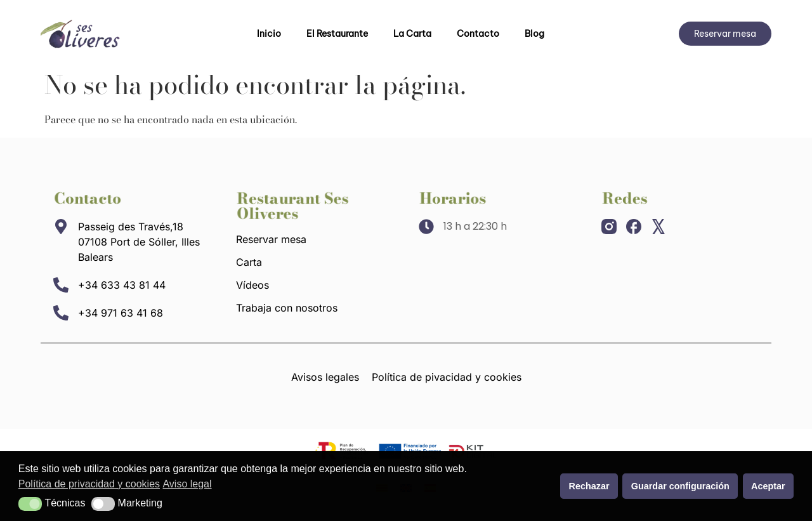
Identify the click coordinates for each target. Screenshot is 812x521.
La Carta (412, 34)
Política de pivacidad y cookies (447, 377)
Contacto (478, 34)
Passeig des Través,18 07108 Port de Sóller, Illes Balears (139, 242)
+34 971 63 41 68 (121, 313)
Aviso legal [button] (187, 484)
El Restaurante (337, 34)
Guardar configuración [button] (680, 486)
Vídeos (252, 285)
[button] (30, 504)
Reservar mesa (271, 239)
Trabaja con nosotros (287, 308)
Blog (534, 34)
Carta (249, 262)
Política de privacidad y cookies (89, 484)
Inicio (269, 34)
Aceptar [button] (768, 486)
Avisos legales (325, 377)
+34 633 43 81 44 (122, 285)
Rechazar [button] (589, 486)
